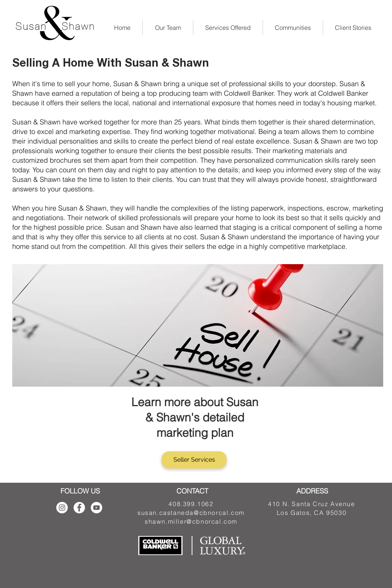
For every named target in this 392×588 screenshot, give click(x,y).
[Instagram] (62, 508)
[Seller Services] (194, 460)
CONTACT (192, 491)
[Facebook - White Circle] (79, 508)
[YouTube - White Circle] (96, 508)
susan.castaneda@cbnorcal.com (191, 513)
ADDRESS (312, 491)
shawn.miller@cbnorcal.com (191, 521)
